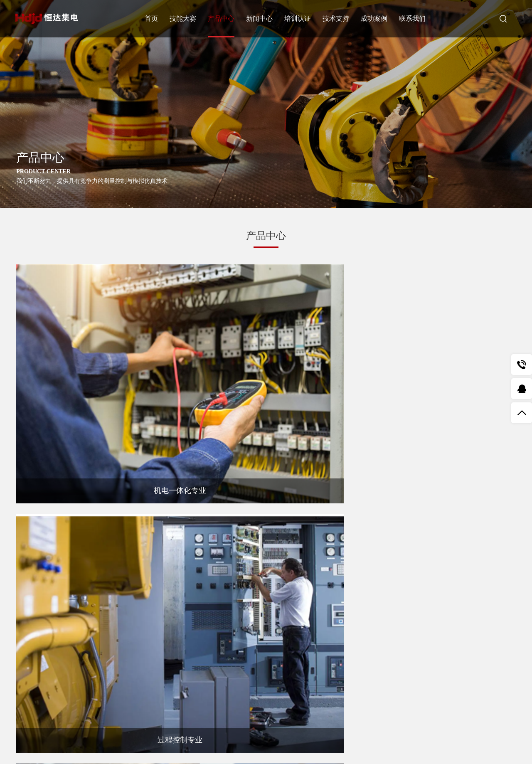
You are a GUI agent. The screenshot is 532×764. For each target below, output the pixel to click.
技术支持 (337, 18)
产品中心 (223, 18)
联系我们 (414, 18)
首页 (153, 18)
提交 (251, 690)
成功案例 (376, 18)
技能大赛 (185, 18)
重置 (307, 690)
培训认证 (299, 18)
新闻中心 (261, 18)
